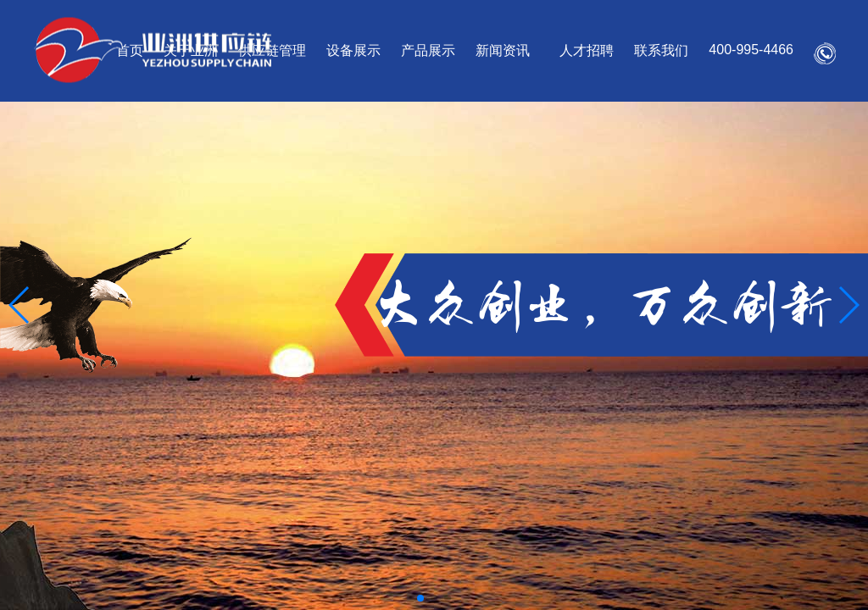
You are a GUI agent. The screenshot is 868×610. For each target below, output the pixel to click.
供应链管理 (272, 50)
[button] (20, 305)
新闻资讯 (503, 50)
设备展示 (353, 50)
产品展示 (428, 50)
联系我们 (661, 50)
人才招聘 (587, 50)
